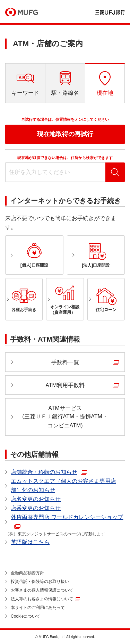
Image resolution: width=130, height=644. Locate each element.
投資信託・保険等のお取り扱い (40, 582)
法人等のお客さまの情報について (42, 599)
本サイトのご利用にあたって (38, 608)
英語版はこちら (30, 542)
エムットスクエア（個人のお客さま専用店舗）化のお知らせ (63, 486)
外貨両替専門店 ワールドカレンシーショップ (67, 517)
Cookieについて (25, 616)
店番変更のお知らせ (36, 508)
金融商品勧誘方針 (27, 573)
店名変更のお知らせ (36, 499)
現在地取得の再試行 (65, 134)
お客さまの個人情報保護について (42, 590)
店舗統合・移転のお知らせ (44, 472)
